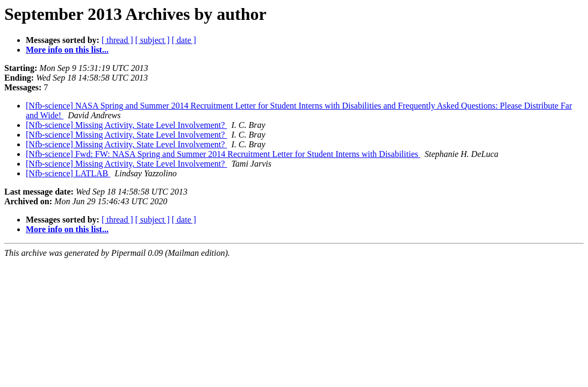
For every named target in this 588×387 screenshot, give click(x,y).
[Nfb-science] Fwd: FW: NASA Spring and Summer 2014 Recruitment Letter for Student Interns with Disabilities (223, 154)
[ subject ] (153, 40)
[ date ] (184, 40)
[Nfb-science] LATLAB (68, 173)
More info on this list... (67, 50)
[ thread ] (117, 40)
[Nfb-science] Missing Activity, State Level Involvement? (126, 125)
